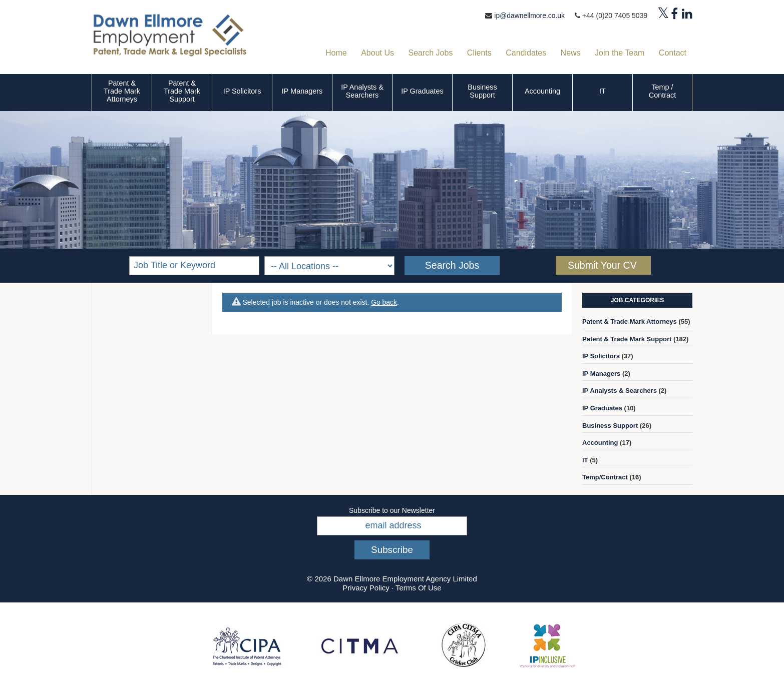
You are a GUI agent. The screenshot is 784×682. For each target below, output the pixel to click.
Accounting (542, 91)
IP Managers (302, 91)
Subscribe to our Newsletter (392, 510)
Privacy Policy (366, 588)
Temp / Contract (662, 91)
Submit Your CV (602, 265)
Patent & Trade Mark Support (182, 91)
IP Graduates (422, 91)
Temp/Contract (605, 477)
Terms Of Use (419, 588)
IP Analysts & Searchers (362, 91)
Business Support (482, 91)
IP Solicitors (242, 91)
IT (603, 91)
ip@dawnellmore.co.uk (529, 16)
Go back (384, 302)
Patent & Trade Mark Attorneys (122, 91)
